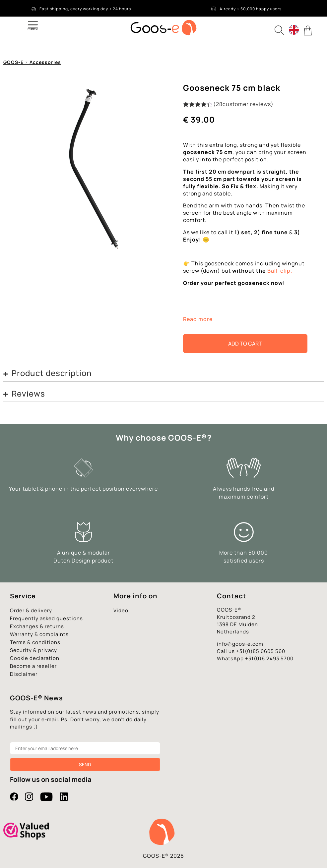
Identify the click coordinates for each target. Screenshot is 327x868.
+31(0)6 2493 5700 (269, 658)
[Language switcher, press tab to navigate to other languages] (294, 30)
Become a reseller (33, 666)
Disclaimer (24, 674)
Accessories (45, 62)
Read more (198, 319)
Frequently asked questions (46, 618)
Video (121, 610)
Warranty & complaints (39, 634)
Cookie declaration (35, 658)
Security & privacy (33, 650)
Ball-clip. (280, 271)
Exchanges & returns (37, 626)
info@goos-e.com (240, 644)
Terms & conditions (35, 642)
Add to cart (245, 344)
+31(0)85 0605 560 (261, 651)
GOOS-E (13, 62)
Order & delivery (31, 610)
